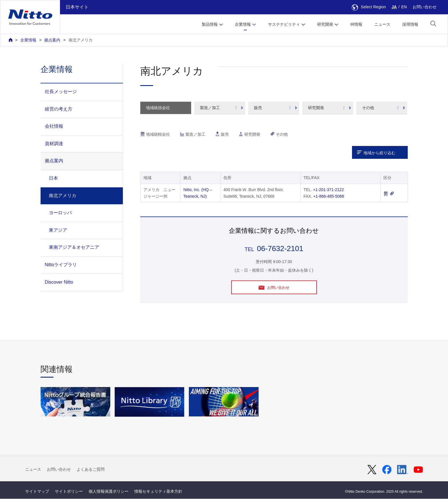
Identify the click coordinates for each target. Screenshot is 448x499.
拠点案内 (52, 40)
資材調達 (54, 144)
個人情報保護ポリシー (109, 492)
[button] (433, 24)
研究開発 (316, 108)
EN (404, 7)
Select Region (369, 7)
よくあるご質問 (91, 470)
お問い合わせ (425, 7)
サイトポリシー (69, 492)
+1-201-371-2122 (329, 190)
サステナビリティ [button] (284, 24)
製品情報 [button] (210, 24)
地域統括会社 (158, 108)
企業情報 (28, 40)
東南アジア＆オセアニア (74, 247)
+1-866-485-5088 (329, 196)
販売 (258, 108)
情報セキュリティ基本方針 (158, 492)
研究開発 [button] (325, 24)
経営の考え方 (59, 109)
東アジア (58, 230)
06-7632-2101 (280, 249)
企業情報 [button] (243, 24)
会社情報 (54, 126)
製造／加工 (210, 108)
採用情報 (410, 24)
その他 (368, 108)
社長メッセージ (61, 92)
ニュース (382, 24)
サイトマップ (37, 492)
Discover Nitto (59, 282)
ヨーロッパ (60, 213)
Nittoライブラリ (61, 265)
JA (394, 7)
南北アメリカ (81, 40)
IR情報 (356, 24)
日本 (53, 178)
